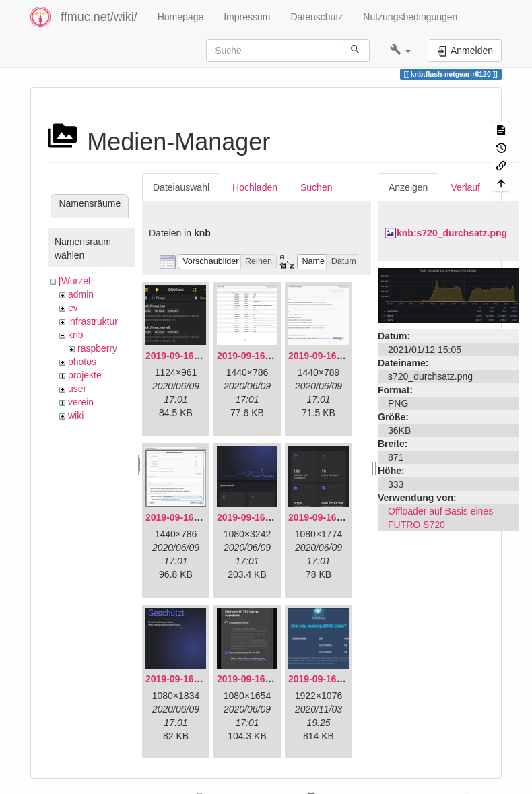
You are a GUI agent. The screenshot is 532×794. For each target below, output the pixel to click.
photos (82, 362)
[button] (400, 51)
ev (73, 308)
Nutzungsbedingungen (410, 17)
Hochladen (255, 187)
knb (76, 335)
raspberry (97, 348)
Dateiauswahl (181, 187)
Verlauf (465, 187)
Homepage (181, 17)
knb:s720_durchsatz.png (452, 233)
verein (81, 402)
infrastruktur (93, 321)
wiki (76, 416)
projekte (85, 375)
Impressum (247, 17)
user (77, 389)
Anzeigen (408, 187)
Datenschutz (317, 17)
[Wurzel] (76, 281)
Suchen (316, 187)
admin (81, 294)
